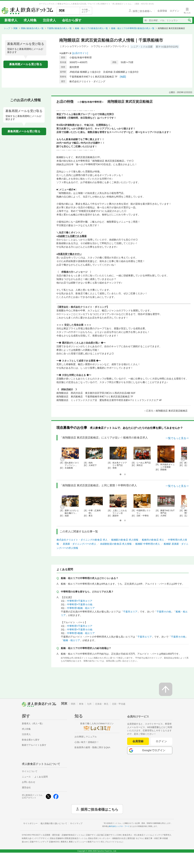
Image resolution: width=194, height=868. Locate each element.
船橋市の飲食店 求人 (153, 540)
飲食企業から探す (31, 740)
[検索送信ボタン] (189, 20)
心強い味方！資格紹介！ (87, 742)
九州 (89, 704)
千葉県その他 (164, 612)
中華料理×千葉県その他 (80, 604)
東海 (81, 704)
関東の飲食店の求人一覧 (32, 28)
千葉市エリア (130, 612)
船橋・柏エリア (72, 640)
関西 (73, 704)
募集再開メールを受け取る (26, 64)
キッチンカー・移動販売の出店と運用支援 (121, 838)
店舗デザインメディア (44, 842)
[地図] (123, 77)
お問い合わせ (29, 782)
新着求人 (11, 20)
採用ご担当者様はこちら (99, 809)
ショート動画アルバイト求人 (101, 842)
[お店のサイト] (80, 53)
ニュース (26, 777)
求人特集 (30, 20)
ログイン (161, 741)
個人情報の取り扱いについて (54, 823)
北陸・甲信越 (119, 704)
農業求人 (70, 842)
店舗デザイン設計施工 (103, 835)
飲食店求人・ (138, 835)
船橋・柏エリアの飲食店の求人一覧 (91, 28)
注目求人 (49, 20)
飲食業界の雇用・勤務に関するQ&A (92, 747)
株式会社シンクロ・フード (119, 826)
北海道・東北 (102, 704)
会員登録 (138, 741)
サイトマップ (76, 823)
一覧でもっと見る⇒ (177, 438)
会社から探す (72, 20)
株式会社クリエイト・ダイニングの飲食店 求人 (82, 540)
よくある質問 (41, 777)
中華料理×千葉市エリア (80, 601)
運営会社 (26, 788)
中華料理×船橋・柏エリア (81, 608)
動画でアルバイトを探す (34, 745)
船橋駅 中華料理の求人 (148, 544)
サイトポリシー (30, 823)
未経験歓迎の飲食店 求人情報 (116, 544)
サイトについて (30, 771)
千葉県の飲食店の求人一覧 (59, 28)
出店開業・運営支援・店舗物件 (63, 835)
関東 (16, 28)
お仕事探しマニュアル (86, 737)
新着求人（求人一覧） (33, 724)
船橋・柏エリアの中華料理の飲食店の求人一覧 (133, 28)
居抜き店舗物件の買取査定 (74, 838)
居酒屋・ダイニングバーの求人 (79, 544)
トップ (7, 28)
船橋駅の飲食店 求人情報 (125, 540)
